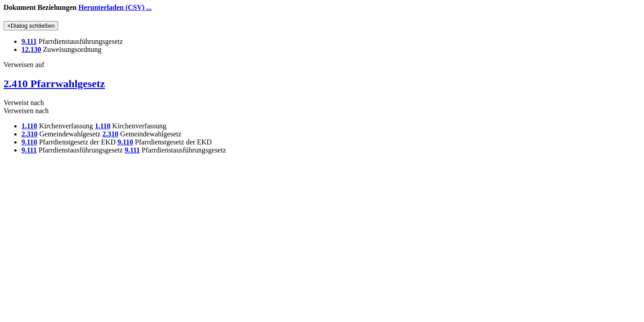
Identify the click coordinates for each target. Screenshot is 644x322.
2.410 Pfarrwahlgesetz (54, 84)
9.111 (29, 41)
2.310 (30, 134)
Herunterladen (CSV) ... (115, 7)
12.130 (31, 49)
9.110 (29, 142)
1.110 (29, 126)
